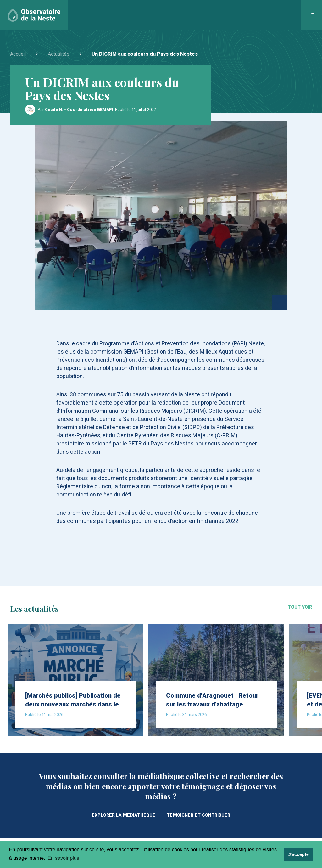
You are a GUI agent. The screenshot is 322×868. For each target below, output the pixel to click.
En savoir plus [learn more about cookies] (63, 858)
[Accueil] (34, 15)
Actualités (59, 54)
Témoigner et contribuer (198, 816)
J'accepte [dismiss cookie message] (299, 854)
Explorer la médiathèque (124, 816)
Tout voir (300, 608)
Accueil (18, 54)
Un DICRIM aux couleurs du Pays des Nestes (145, 54)
